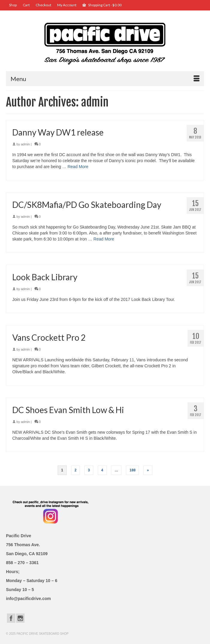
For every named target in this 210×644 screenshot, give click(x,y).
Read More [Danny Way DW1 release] (78, 167)
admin (25, 144)
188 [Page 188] (132, 470)
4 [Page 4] (102, 470)
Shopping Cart (102, 5)
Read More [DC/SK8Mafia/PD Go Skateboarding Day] (104, 239)
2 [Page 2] (76, 470)
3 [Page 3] (89, 470)
